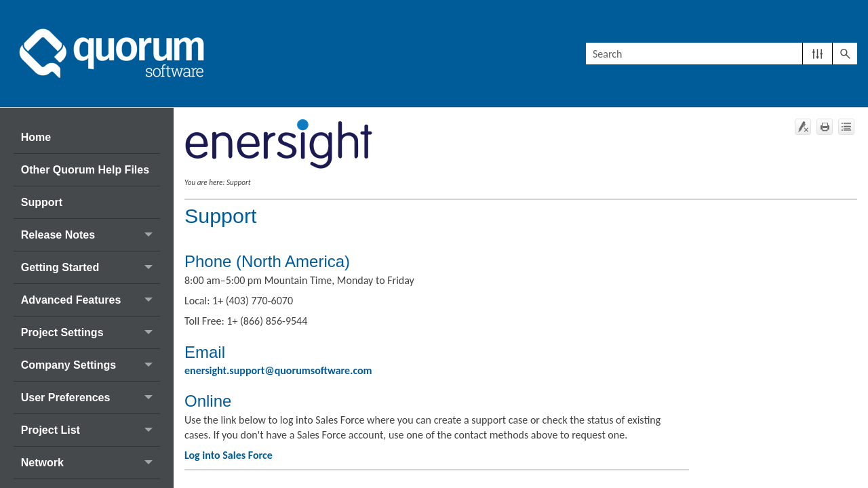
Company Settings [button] (91, 365)
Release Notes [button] (91, 235)
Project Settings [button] (91, 332)
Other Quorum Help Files (85, 170)
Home (36, 137)
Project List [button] (91, 430)
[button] (817, 54)
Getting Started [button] (91, 267)
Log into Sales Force (229, 455)
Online (208, 401)
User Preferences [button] (91, 398)
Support (42, 202)
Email (205, 352)
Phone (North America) (267, 261)
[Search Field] (722, 54)
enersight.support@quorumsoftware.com (278, 370)
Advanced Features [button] (91, 300)
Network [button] (91, 463)
